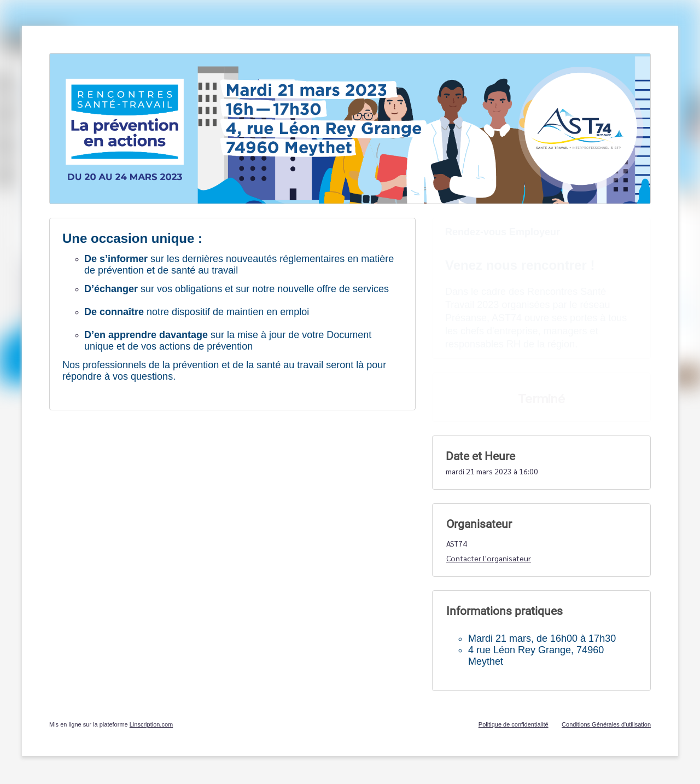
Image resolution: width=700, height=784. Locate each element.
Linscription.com (151, 724)
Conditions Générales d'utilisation (606, 724)
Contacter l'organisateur (489, 558)
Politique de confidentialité (514, 724)
